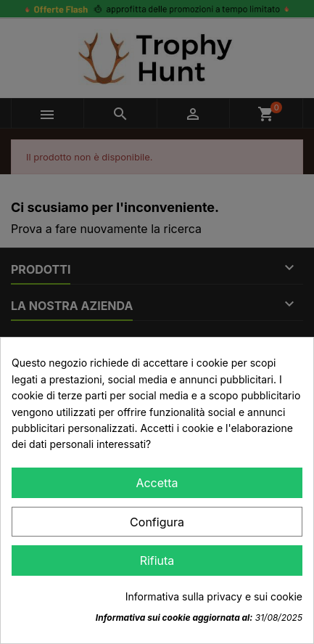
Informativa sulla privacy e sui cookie (214, 596)
